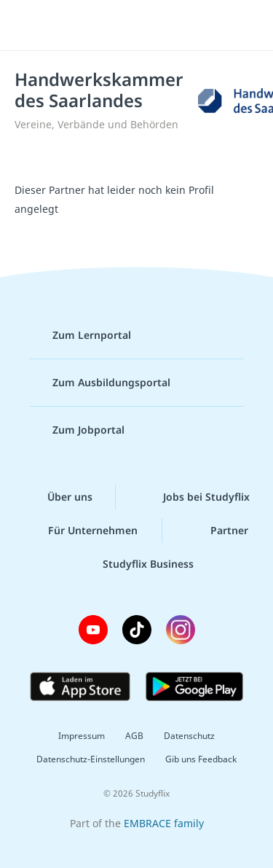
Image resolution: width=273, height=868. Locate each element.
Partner (218, 531)
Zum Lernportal (80, 335)
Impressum (82, 736)
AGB (134, 736)
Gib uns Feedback (201, 759)
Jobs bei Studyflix (195, 497)
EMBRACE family (164, 823)
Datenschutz (189, 736)
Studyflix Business (136, 564)
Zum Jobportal (77, 430)
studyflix (150, 26)
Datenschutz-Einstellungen (91, 759)
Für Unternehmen (81, 531)
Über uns (58, 497)
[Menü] (31, 26)
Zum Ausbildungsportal (100, 383)
